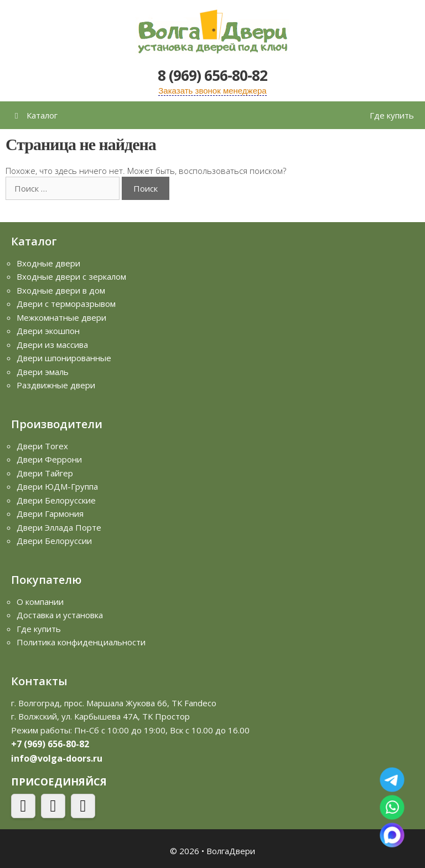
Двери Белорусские (56, 500)
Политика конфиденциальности (81, 642)
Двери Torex (42, 446)
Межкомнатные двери (61, 317)
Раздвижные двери (56, 385)
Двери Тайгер (45, 473)
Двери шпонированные (64, 358)
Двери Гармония (50, 513)
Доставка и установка (60, 615)
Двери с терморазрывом (66, 304)
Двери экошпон (48, 331)
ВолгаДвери (231, 851)
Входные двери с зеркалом (71, 276)
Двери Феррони (49, 459)
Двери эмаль (43, 372)
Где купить (392, 115)
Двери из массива (52, 345)
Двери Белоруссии (54, 541)
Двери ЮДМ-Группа (57, 486)
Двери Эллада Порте (59, 527)
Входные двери (48, 263)
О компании (40, 602)
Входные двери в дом (61, 290)
